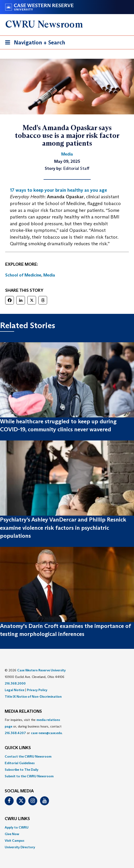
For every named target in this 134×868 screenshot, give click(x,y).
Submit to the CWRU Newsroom (29, 776)
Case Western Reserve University (41, 670)
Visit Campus (14, 841)
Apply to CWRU (17, 827)
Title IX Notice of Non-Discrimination (33, 697)
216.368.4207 (15, 733)
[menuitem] (67, 756)
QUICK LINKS (18, 748)
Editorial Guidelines (20, 763)
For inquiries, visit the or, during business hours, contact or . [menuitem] (34, 726)
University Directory (20, 847)
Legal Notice (14, 690)
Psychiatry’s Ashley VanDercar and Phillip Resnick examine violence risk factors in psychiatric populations (63, 528)
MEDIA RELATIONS (23, 712)
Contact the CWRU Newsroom (28, 756)
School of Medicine (23, 275)
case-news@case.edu (46, 733)
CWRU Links (17, 819)
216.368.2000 (15, 683)
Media (49, 275)
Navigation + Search (34, 43)
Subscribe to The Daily (22, 770)
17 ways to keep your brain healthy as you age (58, 190)
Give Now (12, 834)
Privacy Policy (37, 690)
